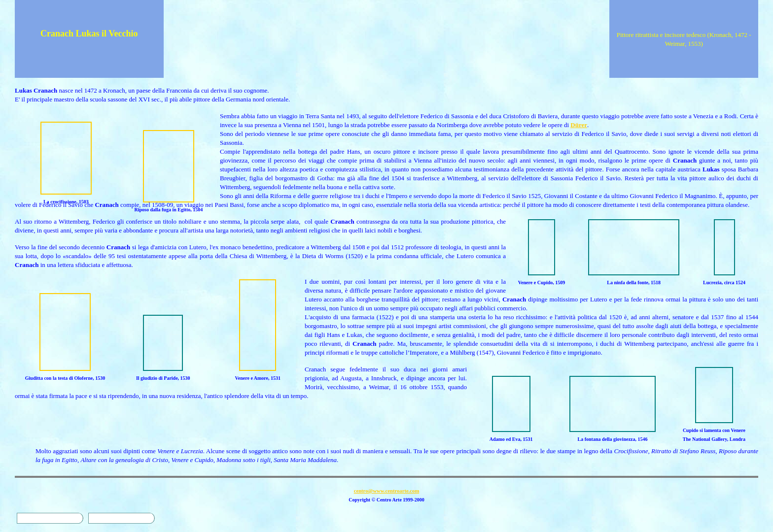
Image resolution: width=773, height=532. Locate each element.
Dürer (579, 125)
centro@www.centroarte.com (387, 491)
